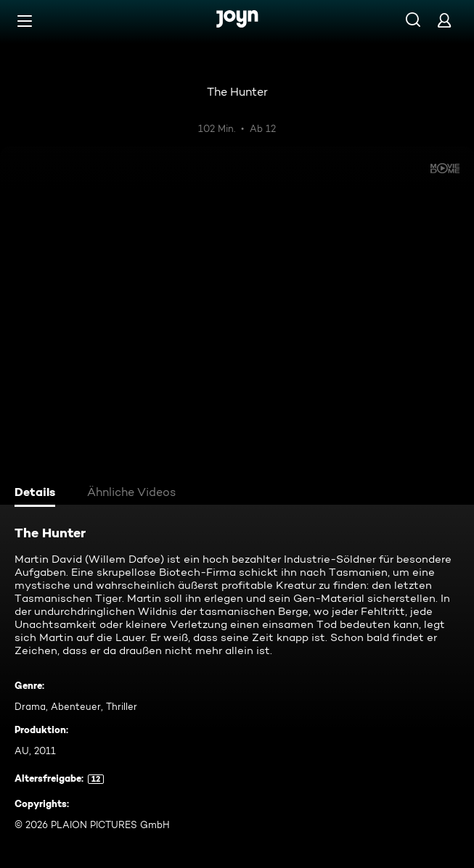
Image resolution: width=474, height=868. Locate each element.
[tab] (37, 494)
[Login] (444, 20)
